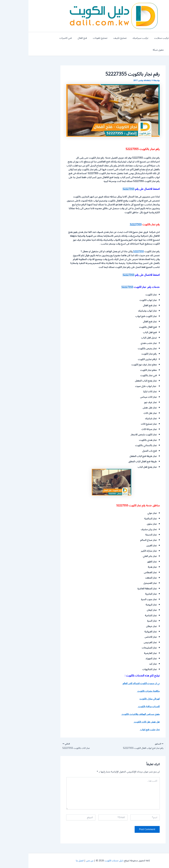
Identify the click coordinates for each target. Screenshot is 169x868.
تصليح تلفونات (78, 38)
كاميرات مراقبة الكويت (24, 38)
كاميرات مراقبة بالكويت (120, 706)
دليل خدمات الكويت (86, 861)
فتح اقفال (62, 38)
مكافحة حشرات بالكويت (119, 691)
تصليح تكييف (97, 38)
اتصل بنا (51, 861)
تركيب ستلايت (136, 38)
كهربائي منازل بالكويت (120, 699)
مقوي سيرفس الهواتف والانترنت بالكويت (111, 714)
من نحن (61, 861)
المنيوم (160, 38)
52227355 (100, 189)
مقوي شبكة (158, 50)
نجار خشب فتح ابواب (121, 730)
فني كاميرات (46, 38)
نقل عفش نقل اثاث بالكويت (117, 722)
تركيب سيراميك (116, 38)
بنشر (150, 38)
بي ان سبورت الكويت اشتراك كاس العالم (112, 683)
